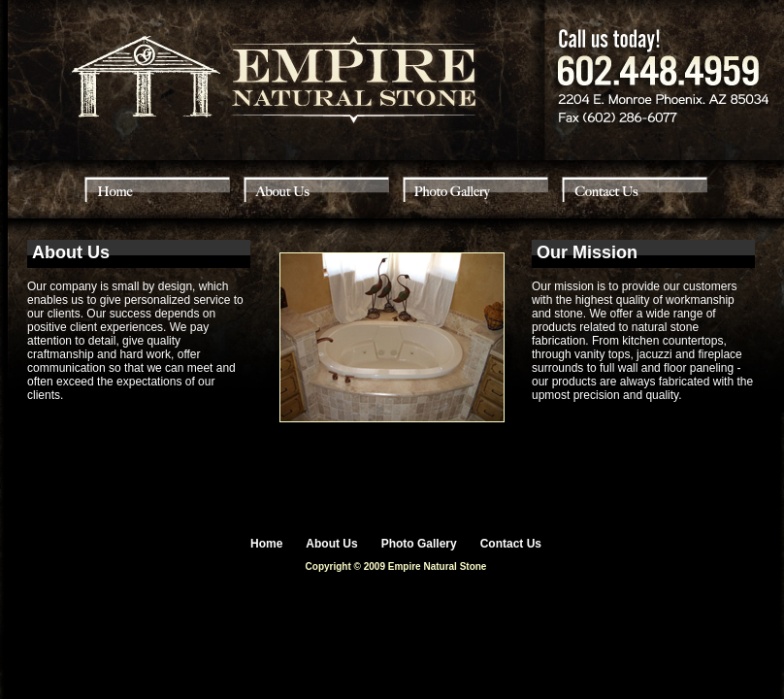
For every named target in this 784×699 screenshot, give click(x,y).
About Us (331, 544)
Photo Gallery (419, 544)
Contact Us (511, 544)
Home (266, 544)
